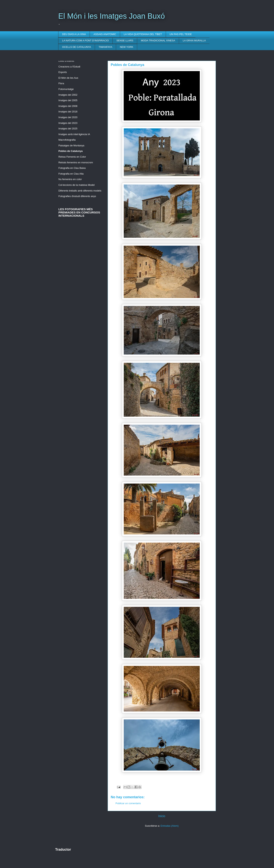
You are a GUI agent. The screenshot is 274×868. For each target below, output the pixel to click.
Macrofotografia (67, 140)
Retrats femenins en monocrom (76, 162)
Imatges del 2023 (68, 123)
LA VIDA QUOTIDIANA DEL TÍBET (143, 34)
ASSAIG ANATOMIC (105, 34)
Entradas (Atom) (170, 826)
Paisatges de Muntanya (71, 145)
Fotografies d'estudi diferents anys (77, 196)
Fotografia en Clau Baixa (72, 168)
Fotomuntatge (66, 89)
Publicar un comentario (128, 803)
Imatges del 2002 (68, 95)
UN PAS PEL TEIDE (181, 34)
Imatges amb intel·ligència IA (74, 134)
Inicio (162, 816)
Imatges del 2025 (68, 129)
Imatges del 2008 (68, 106)
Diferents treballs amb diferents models (80, 191)
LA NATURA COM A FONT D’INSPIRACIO (86, 40)
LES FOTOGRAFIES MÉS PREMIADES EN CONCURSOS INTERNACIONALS (79, 212)
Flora (61, 83)
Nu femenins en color (70, 179)
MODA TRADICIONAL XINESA (158, 40)
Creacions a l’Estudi (69, 67)
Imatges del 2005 (68, 100)
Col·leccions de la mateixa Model (76, 185)
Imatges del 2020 (68, 117)
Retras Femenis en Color (72, 157)
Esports (63, 72)
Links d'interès (66, 61)
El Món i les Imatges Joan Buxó (112, 16)
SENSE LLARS (125, 40)
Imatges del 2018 (68, 112)
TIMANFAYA (105, 47)
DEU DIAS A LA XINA (74, 34)
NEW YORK (127, 47)
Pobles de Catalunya (70, 151)
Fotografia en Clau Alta (71, 174)
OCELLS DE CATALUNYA (77, 47)
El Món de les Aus (68, 78)
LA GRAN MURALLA (194, 40)
